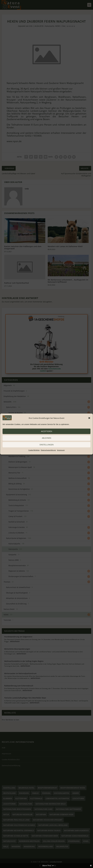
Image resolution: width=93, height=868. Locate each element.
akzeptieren (46, 431)
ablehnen (46, 438)
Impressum (61, 450)
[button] (89, 418)
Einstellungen (47, 445)
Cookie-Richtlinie (34, 450)
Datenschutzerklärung (48, 450)
